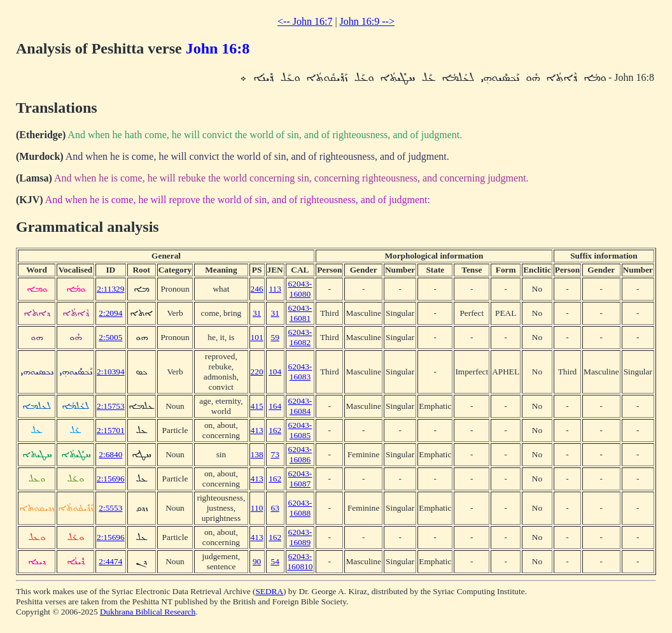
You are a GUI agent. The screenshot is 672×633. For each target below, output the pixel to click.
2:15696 (111, 479)
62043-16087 (300, 479)
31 (257, 313)
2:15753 (111, 406)
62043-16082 (300, 337)
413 (257, 430)
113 (275, 289)
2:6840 (110, 454)
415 (257, 406)
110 (257, 508)
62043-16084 (300, 406)
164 (275, 406)
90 (257, 561)
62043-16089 (300, 537)
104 (275, 372)
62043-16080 (300, 289)
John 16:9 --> (367, 21)
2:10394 (111, 372)
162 (275, 430)
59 (275, 337)
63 (275, 508)
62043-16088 (300, 508)
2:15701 (111, 430)
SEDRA (269, 591)
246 (257, 289)
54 (275, 561)
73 (275, 454)
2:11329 (110, 289)
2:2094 (110, 313)
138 (257, 454)
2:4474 (110, 561)
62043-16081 (300, 313)
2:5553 (110, 508)
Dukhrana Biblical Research (148, 612)
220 (257, 372)
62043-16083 (300, 372)
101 (257, 337)
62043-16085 (300, 430)
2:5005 (110, 337)
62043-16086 (300, 454)
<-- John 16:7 (305, 21)
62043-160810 (300, 561)
